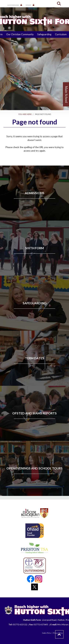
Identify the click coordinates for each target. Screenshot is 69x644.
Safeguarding (44, 34)
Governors (15, 5)
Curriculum (61, 34)
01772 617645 (41, 624)
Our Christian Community (20, 34)
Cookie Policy (47, 633)
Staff (30, 5)
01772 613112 (20, 624)
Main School (66, 94)
